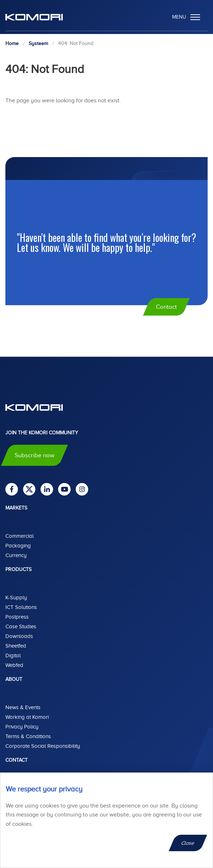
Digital (13, 655)
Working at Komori (27, 717)
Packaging (18, 546)
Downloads (19, 636)
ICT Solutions (21, 607)
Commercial (20, 536)
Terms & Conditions (28, 736)
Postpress (17, 617)
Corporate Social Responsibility (43, 746)
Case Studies (21, 626)
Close (188, 843)
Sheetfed (16, 646)
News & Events (23, 707)
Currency (16, 555)
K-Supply (16, 598)
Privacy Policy (22, 727)
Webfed (14, 665)
